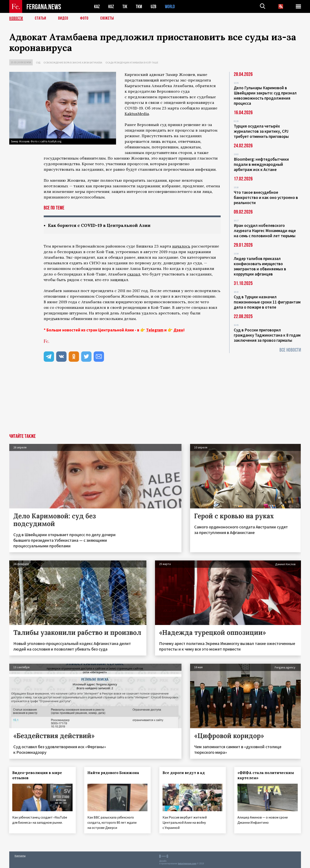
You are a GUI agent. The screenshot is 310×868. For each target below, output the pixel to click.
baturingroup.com (187, 863)
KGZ (111, 7)
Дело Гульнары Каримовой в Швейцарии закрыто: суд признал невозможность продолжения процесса (265, 95)
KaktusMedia (137, 114)
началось (181, 246)
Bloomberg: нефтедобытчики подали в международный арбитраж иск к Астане (261, 164)
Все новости (290, 350)
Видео (63, 18)
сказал (134, 274)
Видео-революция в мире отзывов (37, 775)
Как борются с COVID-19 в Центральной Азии (99, 225)
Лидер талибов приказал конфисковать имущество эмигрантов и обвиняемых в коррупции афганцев (260, 266)
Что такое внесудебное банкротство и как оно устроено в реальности (266, 197)
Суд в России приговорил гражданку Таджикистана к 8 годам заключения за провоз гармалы (267, 335)
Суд (38, 62)
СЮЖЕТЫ (107, 18)
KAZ (97, 7)
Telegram (155, 330)
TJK (125, 7)
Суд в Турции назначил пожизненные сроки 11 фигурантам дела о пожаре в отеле (267, 302)
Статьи (41, 18)
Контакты (20, 855)
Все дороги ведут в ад (184, 773)
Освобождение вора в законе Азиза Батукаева (73, 62)
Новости (16, 18)
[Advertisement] (155, 402)
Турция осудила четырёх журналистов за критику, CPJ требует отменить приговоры (261, 131)
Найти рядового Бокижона (113, 773)
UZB (153, 7)
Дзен (178, 330)
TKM (139, 7)
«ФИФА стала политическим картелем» (266, 775)
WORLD (170, 7)
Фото (84, 18)
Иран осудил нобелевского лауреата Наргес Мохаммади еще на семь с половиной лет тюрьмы (265, 231)
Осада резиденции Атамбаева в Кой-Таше (132, 62)
